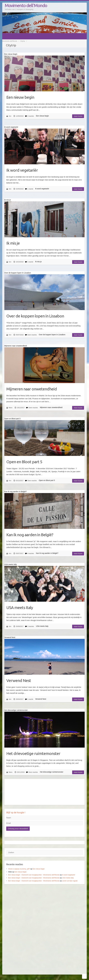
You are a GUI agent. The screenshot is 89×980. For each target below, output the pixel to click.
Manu (10, 408)
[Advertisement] (45, 905)
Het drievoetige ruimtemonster (33, 753)
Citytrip (23, 41)
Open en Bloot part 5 (24, 462)
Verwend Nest (19, 680)
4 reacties (31, 553)
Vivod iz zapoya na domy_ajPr (19, 869)
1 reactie (30, 189)
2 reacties (31, 116)
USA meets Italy (20, 608)
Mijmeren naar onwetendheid (32, 389)
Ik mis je (13, 243)
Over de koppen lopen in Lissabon (35, 316)
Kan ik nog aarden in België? (30, 535)
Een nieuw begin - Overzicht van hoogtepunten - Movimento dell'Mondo (34, 875)
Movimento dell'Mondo (26, 5)
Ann (10, 116)
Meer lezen (78, 116)
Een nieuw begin (20, 97)
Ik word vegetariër (22, 170)
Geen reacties (32, 335)
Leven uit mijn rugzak (70, 881)
